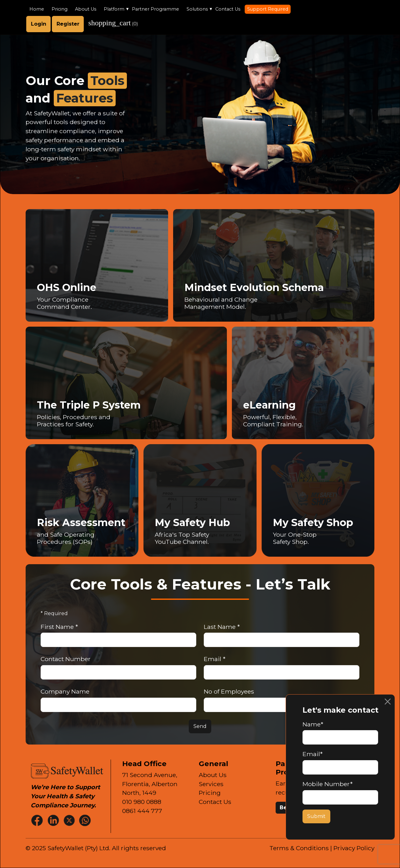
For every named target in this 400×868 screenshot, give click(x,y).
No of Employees (229, 691)
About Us (86, 9)
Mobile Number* (327, 784)
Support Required (268, 9)
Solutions (197, 9)
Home (37, 9)
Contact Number (66, 659)
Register (68, 24)
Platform (114, 9)
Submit (316, 816)
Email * (215, 659)
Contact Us (228, 9)
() (113, 23)
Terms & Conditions (299, 848)
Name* (313, 724)
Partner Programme (155, 9)
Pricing (60, 9)
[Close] (388, 702)
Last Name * (222, 627)
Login (39, 24)
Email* (312, 754)
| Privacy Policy (352, 848)
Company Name (65, 691)
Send (200, 726)
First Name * (59, 627)
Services (211, 784)
